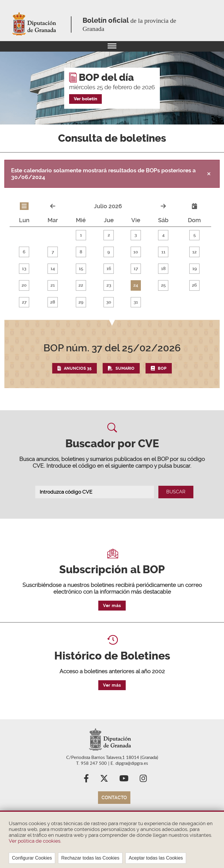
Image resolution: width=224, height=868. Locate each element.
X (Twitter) (104, 795)
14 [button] (52, 274)
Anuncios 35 (78, 382)
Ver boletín (85, 99)
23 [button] (108, 292)
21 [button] (52, 292)
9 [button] (108, 255)
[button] (112, 371)
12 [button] (193, 255)
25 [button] (162, 292)
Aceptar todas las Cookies (156, 858)
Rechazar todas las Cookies (90, 858)
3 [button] (135, 236)
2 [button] (108, 236)
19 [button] (193, 274)
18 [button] (162, 274)
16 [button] (108, 274)
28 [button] (52, 311)
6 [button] (24, 255)
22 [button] (80, 292)
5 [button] (193, 236)
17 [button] (135, 274)
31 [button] (135, 311)
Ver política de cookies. (35, 841)
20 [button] (24, 292)
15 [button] (80, 274)
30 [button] (108, 311)
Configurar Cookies (32, 858)
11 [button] (162, 255)
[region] (112, 839)
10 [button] (135, 255)
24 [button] (135, 292)
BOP (162, 382)
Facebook (86, 795)
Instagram (143, 795)
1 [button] (80, 236)
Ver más (112, 622)
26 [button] (193, 292)
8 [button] (80, 255)
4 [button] (162, 236)
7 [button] (52, 255)
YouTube (124, 795)
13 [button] (24, 274)
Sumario (125, 382)
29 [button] (80, 311)
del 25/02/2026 (112, 362)
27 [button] (24, 311)
